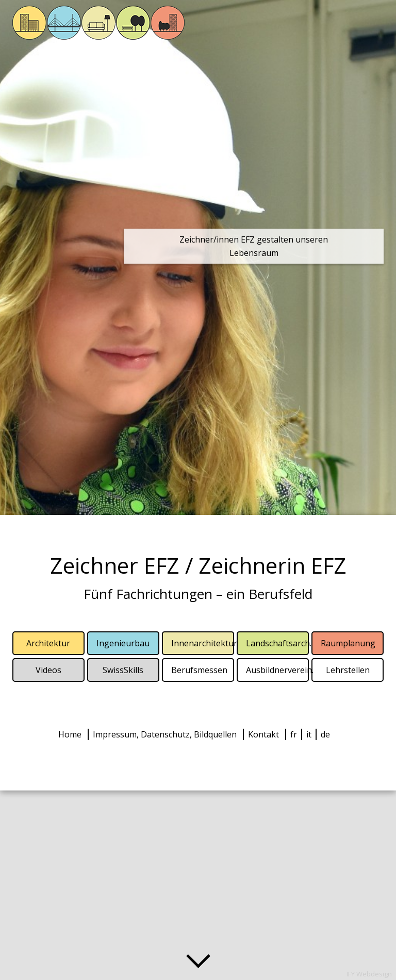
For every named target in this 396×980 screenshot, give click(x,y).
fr (294, 734)
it (309, 734)
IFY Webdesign (369, 974)
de (325, 734)
